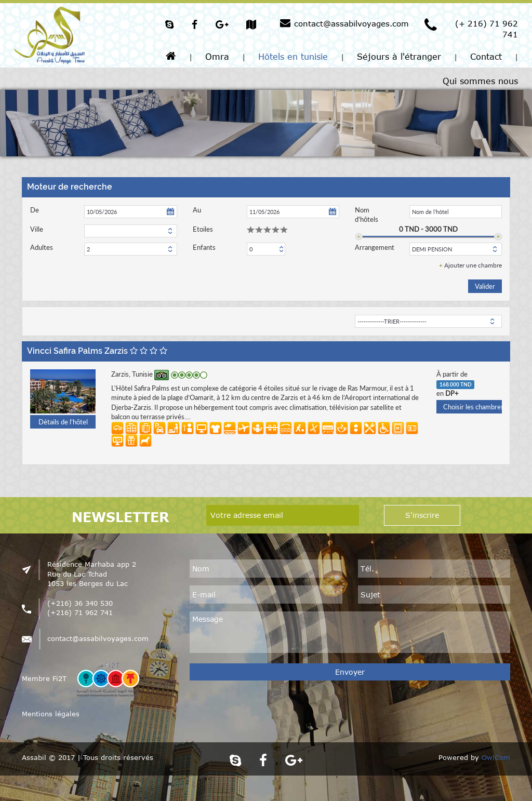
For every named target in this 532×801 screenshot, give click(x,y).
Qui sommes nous (480, 81)
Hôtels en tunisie (293, 57)
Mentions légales (51, 714)
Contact (486, 57)
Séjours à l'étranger (399, 57)
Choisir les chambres (473, 407)
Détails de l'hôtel (63, 422)
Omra (217, 57)
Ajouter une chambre (470, 265)
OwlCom (496, 757)
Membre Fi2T (44, 678)
